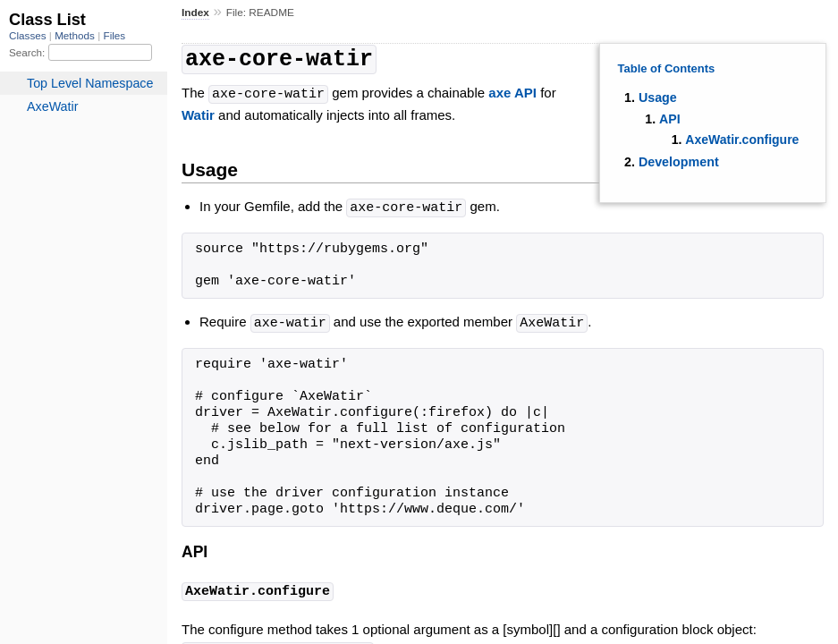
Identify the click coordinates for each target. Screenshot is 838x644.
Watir (198, 112)
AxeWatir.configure (742, 140)
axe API (512, 92)
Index (195, 13)
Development (679, 162)
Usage (658, 97)
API (670, 119)
